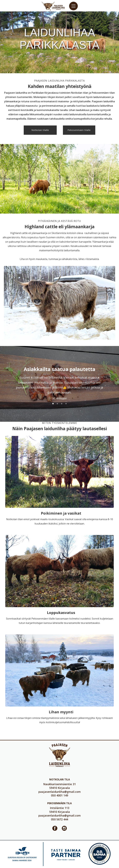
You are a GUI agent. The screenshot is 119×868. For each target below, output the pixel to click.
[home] (54, 6)
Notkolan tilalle (40, 130)
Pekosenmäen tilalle (79, 130)
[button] (73, 6)
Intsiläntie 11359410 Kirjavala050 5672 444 (60, 814)
